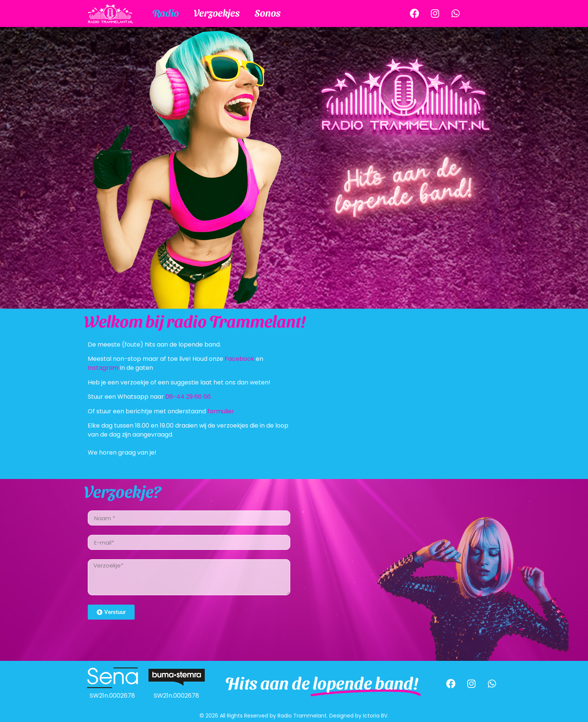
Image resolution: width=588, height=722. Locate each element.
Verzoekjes (217, 12)
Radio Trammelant (302, 716)
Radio (166, 12)
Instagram (103, 368)
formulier (221, 411)
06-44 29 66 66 (188, 397)
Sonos (268, 12)
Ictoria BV (375, 716)
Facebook (239, 359)
